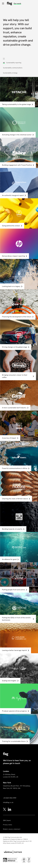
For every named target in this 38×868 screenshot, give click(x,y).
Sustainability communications (13, 68)
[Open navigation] (3, 3)
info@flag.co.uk (8, 802)
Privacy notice (8, 825)
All (4, 63)
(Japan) (7, 820)
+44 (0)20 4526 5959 (10, 798)
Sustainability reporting (14, 63)
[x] (5, 809)
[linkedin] (9, 809)
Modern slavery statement (12, 829)
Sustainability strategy (10, 73)
